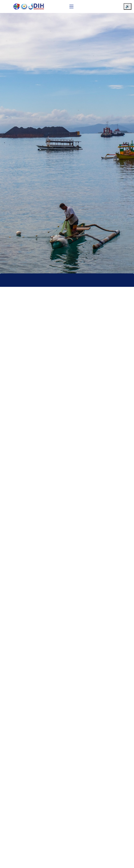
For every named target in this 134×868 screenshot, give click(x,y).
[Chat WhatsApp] (124, 861)
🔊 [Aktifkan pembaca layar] (128, 6)
